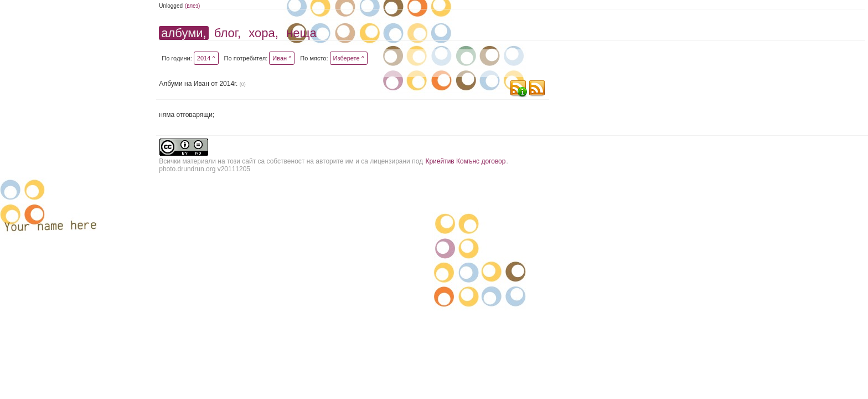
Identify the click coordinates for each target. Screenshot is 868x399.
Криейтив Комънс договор (465, 161)
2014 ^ (206, 58)
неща (301, 33)
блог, (228, 33)
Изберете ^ (349, 58)
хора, (263, 33)
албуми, (184, 33)
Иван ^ (282, 58)
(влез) (193, 6)
